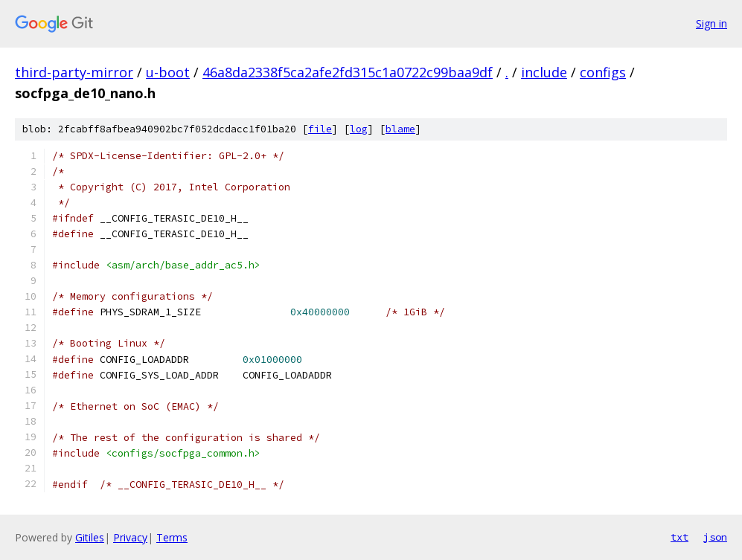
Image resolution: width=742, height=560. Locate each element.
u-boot (168, 72)
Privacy (130, 537)
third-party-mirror (74, 72)
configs (603, 72)
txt (679, 537)
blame (400, 129)
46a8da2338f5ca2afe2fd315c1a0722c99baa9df (348, 72)
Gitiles (90, 537)
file (320, 129)
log (359, 129)
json (715, 537)
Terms (172, 537)
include (544, 72)
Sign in (711, 23)
